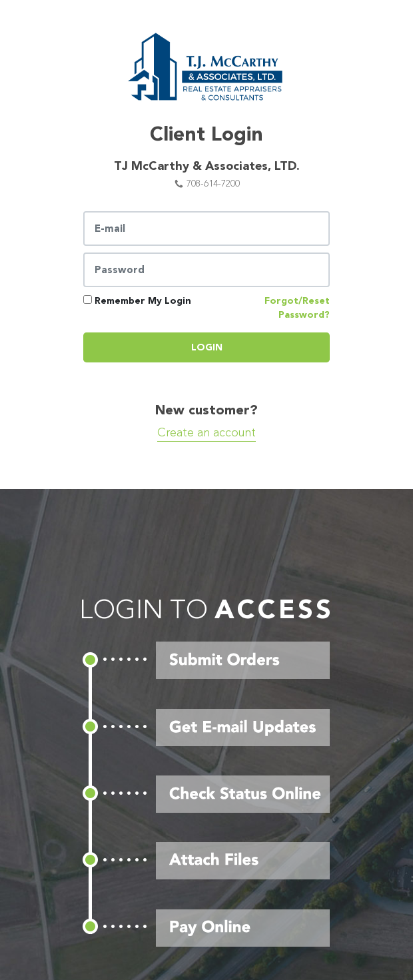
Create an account (206, 433)
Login (207, 347)
